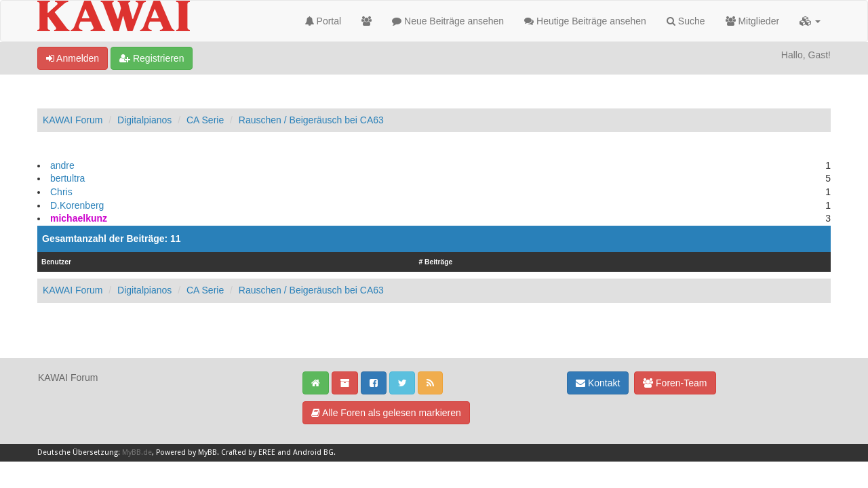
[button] (810, 21)
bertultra (67, 178)
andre (62, 165)
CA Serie (205, 120)
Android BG (313, 452)
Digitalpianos (144, 120)
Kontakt (598, 383)
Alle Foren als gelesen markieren (386, 413)
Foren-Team (675, 383)
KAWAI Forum (73, 120)
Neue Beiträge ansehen (448, 21)
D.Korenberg (77, 205)
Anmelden (73, 58)
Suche (686, 21)
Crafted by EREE (248, 452)
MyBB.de (137, 452)
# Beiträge (436, 262)
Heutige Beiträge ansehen (585, 21)
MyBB (208, 452)
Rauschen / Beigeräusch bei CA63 (311, 120)
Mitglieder (753, 21)
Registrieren (152, 58)
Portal (323, 21)
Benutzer (56, 262)
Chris (61, 192)
